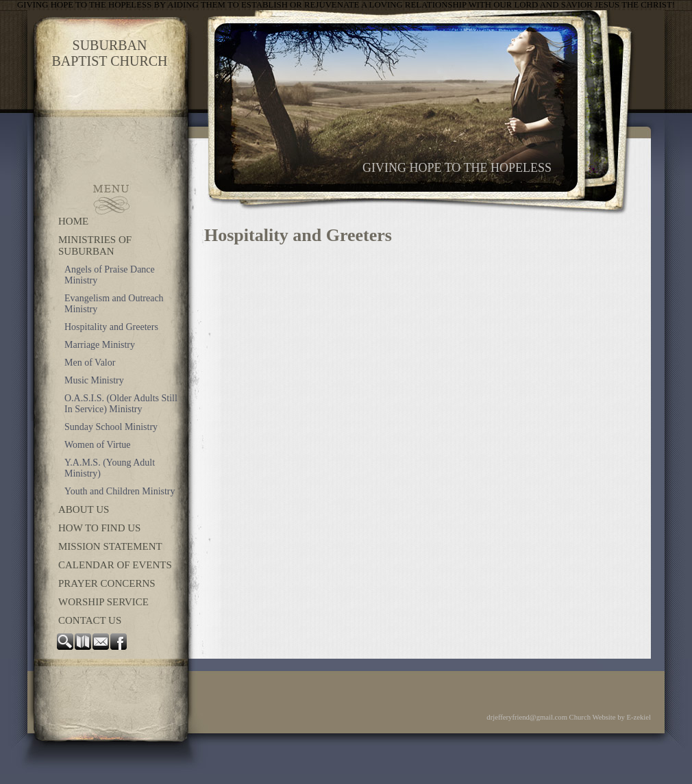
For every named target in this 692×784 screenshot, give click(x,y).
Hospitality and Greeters (111, 327)
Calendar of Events (115, 565)
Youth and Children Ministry (120, 491)
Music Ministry (94, 380)
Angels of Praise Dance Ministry (110, 275)
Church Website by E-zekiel (610, 717)
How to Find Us (99, 528)
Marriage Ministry (100, 345)
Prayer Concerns (107, 583)
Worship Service (103, 602)
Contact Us (90, 620)
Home (73, 221)
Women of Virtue (98, 445)
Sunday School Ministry (111, 427)
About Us (84, 509)
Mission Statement (110, 546)
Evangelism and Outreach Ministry (114, 304)
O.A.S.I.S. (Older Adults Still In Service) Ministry (121, 404)
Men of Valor (90, 363)
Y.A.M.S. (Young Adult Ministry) (110, 468)
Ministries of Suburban (95, 245)
